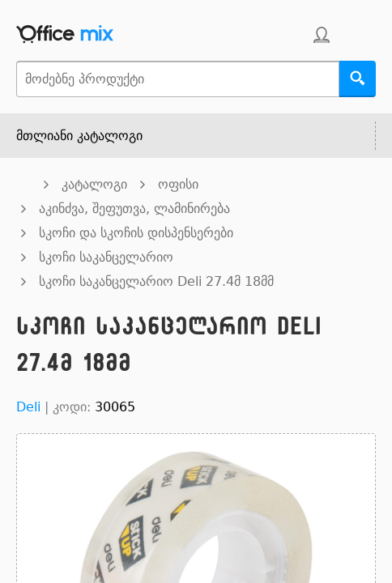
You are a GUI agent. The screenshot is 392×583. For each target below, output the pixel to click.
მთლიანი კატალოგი (79, 136)
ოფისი (178, 184)
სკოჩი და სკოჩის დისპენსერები (136, 233)
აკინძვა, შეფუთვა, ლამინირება (134, 209)
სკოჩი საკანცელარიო (106, 257)
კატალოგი (94, 184)
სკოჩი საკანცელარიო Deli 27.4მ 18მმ (156, 281)
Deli (28, 407)
